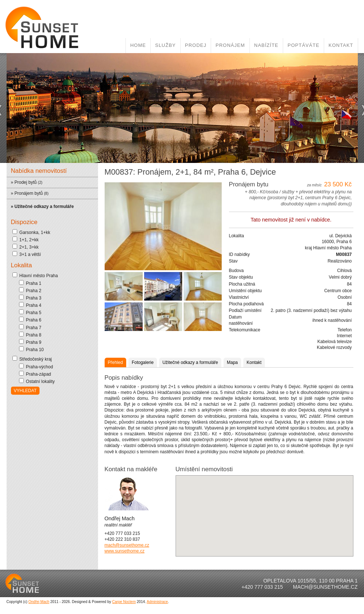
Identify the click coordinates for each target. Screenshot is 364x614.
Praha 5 (30, 306)
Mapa (232, 356)
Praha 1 (30, 276)
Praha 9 (30, 335)
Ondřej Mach (39, 595)
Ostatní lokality (37, 375)
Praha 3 (30, 291)
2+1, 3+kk (26, 240)
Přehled (115, 356)
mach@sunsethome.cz (127, 539)
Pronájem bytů (29, 187)
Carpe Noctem (124, 595)
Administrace (157, 595)
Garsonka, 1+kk (31, 226)
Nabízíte (267, 39)
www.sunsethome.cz (125, 544)
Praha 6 (30, 313)
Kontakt (341, 39)
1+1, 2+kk (26, 233)
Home (138, 39)
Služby (166, 39)
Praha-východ (36, 360)
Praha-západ (35, 367)
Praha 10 (31, 343)
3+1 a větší (27, 248)
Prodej (196, 39)
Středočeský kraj (32, 352)
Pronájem (230, 39)
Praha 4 (30, 298)
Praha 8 (30, 328)
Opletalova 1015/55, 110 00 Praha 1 (311, 574)
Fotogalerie (143, 356)
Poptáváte (303, 39)
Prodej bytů (26, 176)
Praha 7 (30, 321)
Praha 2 (30, 284)
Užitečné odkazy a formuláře (190, 356)
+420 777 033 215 (262, 580)
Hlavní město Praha (35, 269)
